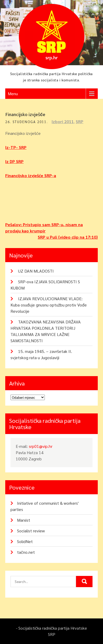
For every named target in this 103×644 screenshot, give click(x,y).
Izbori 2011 (63, 121)
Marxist (24, 520)
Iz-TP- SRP (16, 147)
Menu (13, 94)
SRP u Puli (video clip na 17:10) (68, 237)
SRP (80, 121)
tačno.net (26, 552)
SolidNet (25, 541)
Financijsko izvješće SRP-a (31, 175)
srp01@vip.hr (41, 446)
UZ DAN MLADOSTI (36, 271)
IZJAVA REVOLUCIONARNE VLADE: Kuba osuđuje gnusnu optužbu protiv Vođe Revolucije (49, 305)
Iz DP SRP (14, 161)
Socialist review (31, 531)
